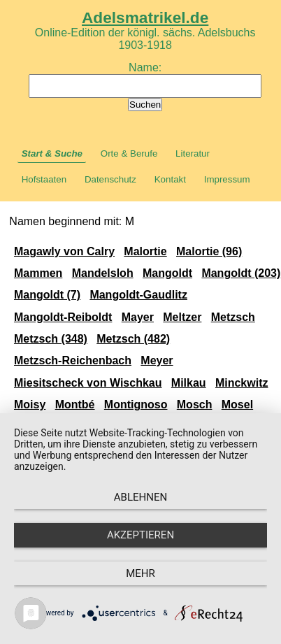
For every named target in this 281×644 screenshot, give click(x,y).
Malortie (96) (209, 251)
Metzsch (233, 317)
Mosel (237, 405)
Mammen (38, 273)
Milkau (189, 383)
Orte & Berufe (129, 153)
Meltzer (182, 317)
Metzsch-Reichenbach (73, 360)
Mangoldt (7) (47, 295)
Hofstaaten (44, 179)
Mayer (138, 317)
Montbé (75, 405)
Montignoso (136, 405)
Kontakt (170, 179)
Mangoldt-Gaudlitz (138, 295)
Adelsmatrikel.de (145, 17)
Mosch (195, 405)
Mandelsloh (103, 273)
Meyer (157, 360)
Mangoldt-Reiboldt (63, 317)
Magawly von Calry (64, 251)
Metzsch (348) (51, 339)
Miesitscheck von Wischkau (88, 383)
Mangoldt (167, 273)
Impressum (227, 179)
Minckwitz (242, 383)
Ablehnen (140, 497)
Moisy (30, 405)
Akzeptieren (140, 535)
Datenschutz (110, 179)
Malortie (145, 251)
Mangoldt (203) (241, 273)
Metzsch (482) (133, 339)
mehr (140, 573)
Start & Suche (52, 153)
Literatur (193, 153)
